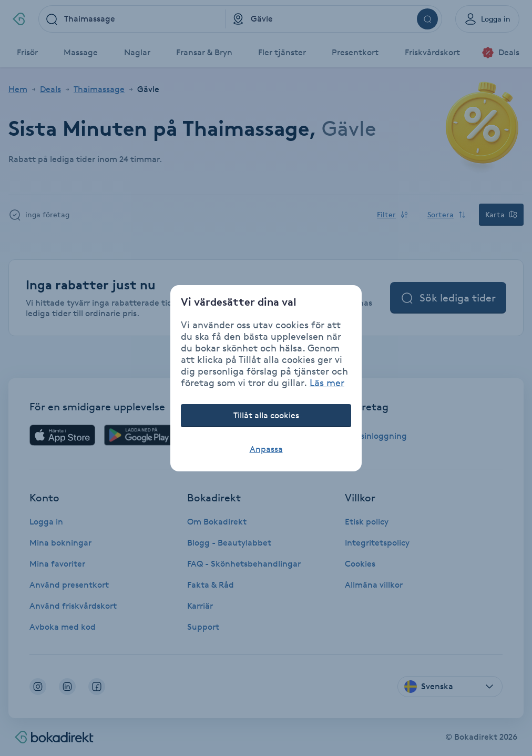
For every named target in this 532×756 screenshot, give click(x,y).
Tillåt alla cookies (266, 415)
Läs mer (327, 382)
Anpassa (266, 449)
